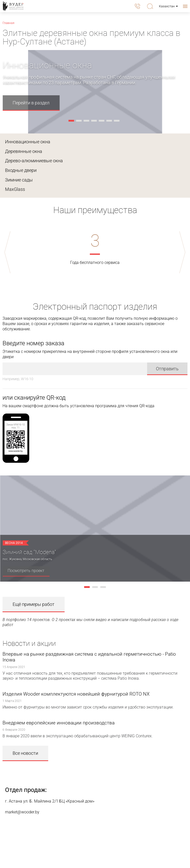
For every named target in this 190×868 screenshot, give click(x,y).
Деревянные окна (24, 151)
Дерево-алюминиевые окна (34, 161)
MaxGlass (15, 189)
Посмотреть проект (26, 571)
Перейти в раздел (31, 103)
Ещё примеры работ (34, 604)
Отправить (167, 369)
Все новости (25, 753)
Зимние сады (19, 180)
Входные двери (21, 170)
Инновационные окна (28, 142)
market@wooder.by (22, 812)
